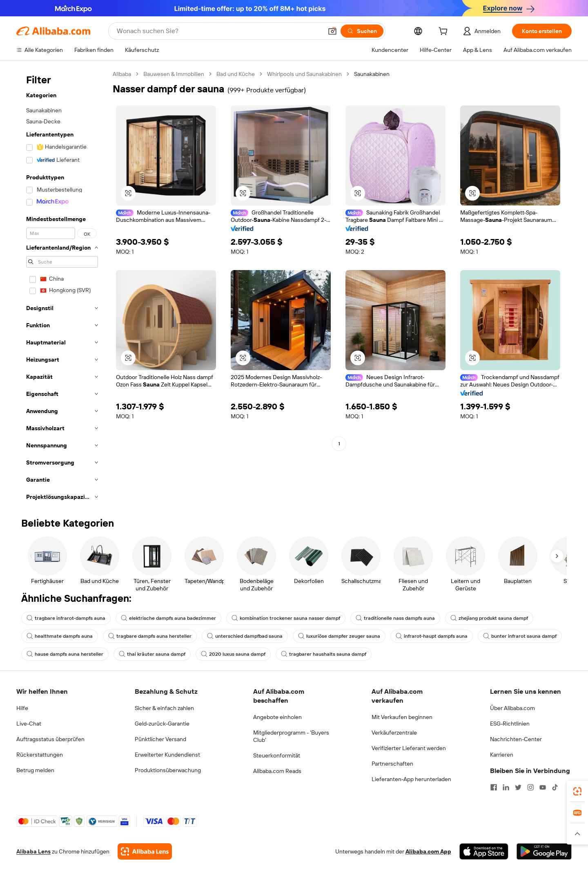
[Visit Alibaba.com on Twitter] (518, 787)
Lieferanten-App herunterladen (411, 779)
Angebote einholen (277, 717)
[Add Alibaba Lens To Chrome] (145, 851)
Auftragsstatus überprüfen (50, 739)
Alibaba (122, 74)
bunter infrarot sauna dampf (520, 636)
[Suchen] (362, 31)
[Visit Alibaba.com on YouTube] (543, 787)
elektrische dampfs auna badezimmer (168, 618)
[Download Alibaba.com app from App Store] (484, 851)
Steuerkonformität (277, 755)
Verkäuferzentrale (394, 733)
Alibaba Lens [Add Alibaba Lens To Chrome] (33, 851)
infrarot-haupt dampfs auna (432, 636)
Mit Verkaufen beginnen (402, 717)
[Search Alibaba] (219, 31)
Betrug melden (35, 770)
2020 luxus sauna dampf (233, 654)
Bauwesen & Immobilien (174, 74)
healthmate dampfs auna (60, 636)
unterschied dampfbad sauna (245, 636)
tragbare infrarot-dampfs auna (66, 618)
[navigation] (62, 288)
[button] (332, 31)
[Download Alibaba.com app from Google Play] (544, 851)
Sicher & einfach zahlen (164, 708)
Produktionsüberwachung (168, 770)
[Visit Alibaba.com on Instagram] (530, 787)
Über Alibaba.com (512, 708)
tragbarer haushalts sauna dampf (324, 654)
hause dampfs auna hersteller (65, 654)
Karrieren (502, 755)
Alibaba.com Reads (277, 771)
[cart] (445, 32)
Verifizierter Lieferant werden (409, 748)
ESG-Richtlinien (510, 724)
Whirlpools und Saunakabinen (304, 74)
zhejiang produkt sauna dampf (489, 618)
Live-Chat (29, 724)
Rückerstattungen (40, 755)
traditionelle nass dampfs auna (395, 618)
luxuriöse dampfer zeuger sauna (339, 636)
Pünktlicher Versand (160, 739)
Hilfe (22, 708)
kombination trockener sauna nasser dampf (286, 618)
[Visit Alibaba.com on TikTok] (555, 787)
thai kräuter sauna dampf (152, 654)
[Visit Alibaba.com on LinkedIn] (506, 787)
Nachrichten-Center (516, 739)
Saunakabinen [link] (372, 74)
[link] (577, 791)
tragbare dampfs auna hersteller (150, 636)
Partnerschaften (392, 764)
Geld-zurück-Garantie (162, 724)
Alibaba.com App (428, 851)
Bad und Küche (236, 74)
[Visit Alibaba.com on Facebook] (494, 787)
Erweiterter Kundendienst (167, 755)
